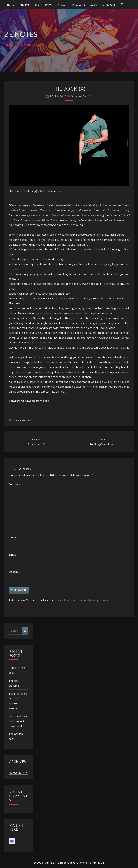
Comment (16, 484)
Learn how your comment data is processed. (83, 600)
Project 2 (79, 5)
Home (11, 5)
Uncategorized (22, 420)
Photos (24, 5)
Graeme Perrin (81, 96)
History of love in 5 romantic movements (18, 721)
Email (13, 554)
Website (14, 572)
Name (13, 537)
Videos (63, 5)
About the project (103, 5)
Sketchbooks (44, 5)
